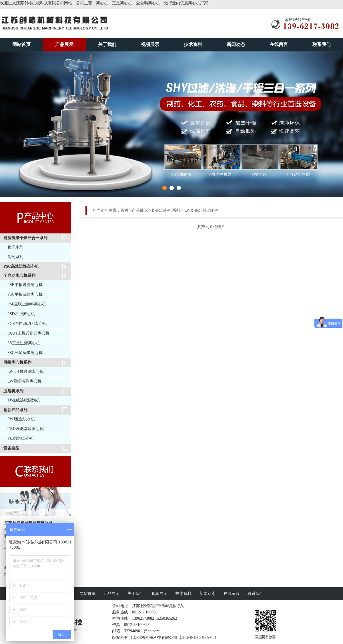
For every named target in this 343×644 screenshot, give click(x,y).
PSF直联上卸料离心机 (27, 304)
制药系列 (15, 257)
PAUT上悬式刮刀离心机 (28, 333)
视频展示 (150, 44)
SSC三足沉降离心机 (25, 353)
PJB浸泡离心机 (21, 438)
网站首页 (21, 44)
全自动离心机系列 (19, 276)
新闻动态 (236, 44)
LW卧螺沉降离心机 (24, 381)
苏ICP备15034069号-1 (198, 638)
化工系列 (15, 247)
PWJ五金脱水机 (21, 419)
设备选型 (11, 448)
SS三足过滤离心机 (24, 343)
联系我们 (322, 44)
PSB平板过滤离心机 (25, 285)
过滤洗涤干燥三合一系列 (25, 238)
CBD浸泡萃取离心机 (26, 429)
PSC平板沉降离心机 (25, 294)
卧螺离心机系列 (17, 362)
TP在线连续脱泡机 (24, 400)
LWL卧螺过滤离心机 (26, 372)
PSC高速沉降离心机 (21, 266)
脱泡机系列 (13, 391)
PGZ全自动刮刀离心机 (27, 324)
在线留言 (279, 44)
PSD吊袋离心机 (21, 314)
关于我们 (107, 44)
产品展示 (64, 44)
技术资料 (193, 44)
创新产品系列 (15, 410)
